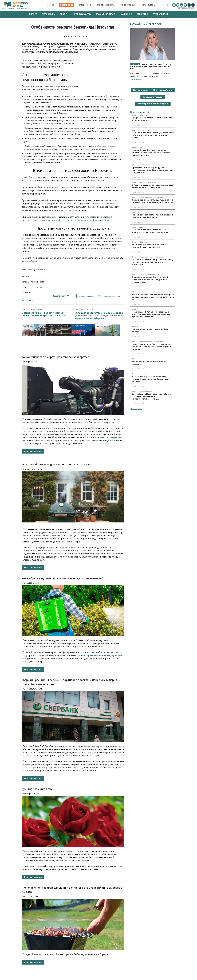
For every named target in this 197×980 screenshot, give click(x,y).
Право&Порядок (149, 130)
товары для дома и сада (38, 287)
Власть (143, 147)
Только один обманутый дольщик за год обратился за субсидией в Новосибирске (153, 201)
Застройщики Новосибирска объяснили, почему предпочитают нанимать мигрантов (152, 262)
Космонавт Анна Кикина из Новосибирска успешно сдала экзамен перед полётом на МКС (153, 297)
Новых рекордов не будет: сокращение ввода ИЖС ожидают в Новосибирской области (151, 347)
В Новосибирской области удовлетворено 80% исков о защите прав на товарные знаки (153, 135)
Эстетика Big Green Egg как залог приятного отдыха (56, 464)
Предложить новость (86, 296)
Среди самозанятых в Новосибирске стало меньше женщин (153, 119)
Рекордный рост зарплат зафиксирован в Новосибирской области (153, 216)
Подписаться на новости (109, 296)
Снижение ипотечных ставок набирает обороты (151, 330)
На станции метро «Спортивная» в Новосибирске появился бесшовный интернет (150, 379)
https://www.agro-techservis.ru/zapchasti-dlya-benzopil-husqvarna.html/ (74, 220)
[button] (168, 5)
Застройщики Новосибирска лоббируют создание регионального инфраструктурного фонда (152, 396)
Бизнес (135, 115)
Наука (134, 227)
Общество (144, 115)
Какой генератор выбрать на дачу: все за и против (55, 357)
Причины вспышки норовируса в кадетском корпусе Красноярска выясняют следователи (153, 170)
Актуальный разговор (146, 24)
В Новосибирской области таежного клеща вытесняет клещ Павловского (150, 231)
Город (142, 274)
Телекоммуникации (140, 374)
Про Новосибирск (163, 90)
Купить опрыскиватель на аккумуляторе (100, 655)
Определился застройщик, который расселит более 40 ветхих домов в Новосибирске (150, 279)
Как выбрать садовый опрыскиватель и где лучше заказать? (62, 578)
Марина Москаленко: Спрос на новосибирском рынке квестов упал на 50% (151, 66)
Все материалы (136, 79)
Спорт (153, 242)
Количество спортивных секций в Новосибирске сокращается (149, 246)
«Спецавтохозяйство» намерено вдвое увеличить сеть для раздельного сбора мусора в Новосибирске (99, 316)
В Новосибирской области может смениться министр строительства (43, 314)
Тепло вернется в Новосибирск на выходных (149, 363)
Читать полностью (33, 451)
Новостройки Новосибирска (153, 104)
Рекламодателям (185, 8)
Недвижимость (146, 197)
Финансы (136, 327)
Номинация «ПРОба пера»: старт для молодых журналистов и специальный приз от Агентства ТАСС (151, 314)
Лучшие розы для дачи (37, 789)
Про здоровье (141, 90)
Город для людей (153, 97)
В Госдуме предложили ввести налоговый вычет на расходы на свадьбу (153, 186)
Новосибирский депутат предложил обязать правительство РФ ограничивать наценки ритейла (153, 152)
